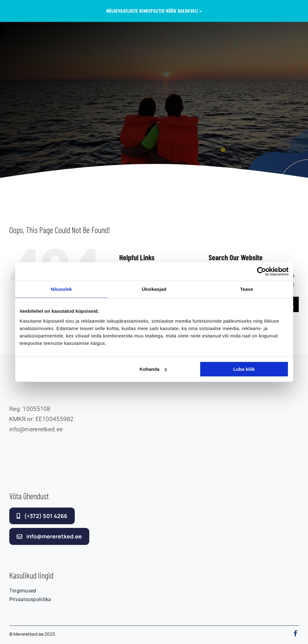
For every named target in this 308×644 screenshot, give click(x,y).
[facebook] (296, 634)
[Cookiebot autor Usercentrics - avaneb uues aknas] (262, 271)
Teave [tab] (247, 289)
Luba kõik (244, 369)
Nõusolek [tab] (61, 289)
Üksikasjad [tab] (154, 289)
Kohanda (153, 369)
